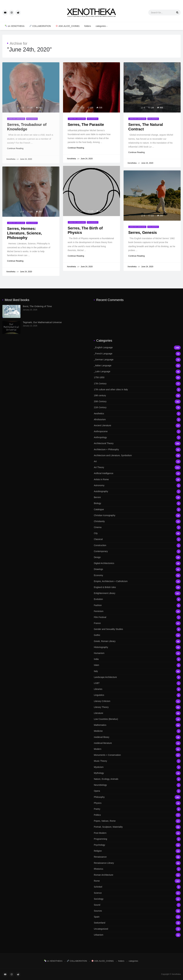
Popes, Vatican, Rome (137, 821)
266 (39, 212)
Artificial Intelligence (137, 473)
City (137, 533)
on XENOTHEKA (15, 26)
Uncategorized (137, 929)
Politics (137, 815)
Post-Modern (137, 833)
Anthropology (137, 437)
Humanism (137, 653)
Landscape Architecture (137, 677)
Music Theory (137, 761)
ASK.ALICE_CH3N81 (68, 26)
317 (99, 211)
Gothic (137, 635)
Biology (137, 503)
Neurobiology (137, 785)
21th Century (137, 407)
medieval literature (137, 743)
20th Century (137, 401)
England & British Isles (137, 587)
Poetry (137, 809)
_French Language (137, 354)
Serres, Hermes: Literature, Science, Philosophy (24, 233)
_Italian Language (137, 366)
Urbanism (137, 935)
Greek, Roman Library (137, 641)
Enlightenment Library (137, 593)
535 (99, 108)
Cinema (137, 527)
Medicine (137, 731)
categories (101, 26)
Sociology (137, 899)
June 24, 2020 (87, 159)
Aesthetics (137, 414)
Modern (137, 749)
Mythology (137, 773)
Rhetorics (137, 869)
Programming (137, 839)
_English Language (77, 119)
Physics (137, 803)
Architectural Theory (137, 443)
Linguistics (137, 695)
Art (137, 461)
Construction (137, 545)
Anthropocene (137, 431)
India (137, 659)
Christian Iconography (137, 515)
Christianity (137, 521)
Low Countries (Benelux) (137, 719)
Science (137, 893)
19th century (137, 396)
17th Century (137, 384)
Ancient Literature (137, 426)
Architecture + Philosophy (137, 450)
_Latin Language (137, 372)
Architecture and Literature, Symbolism (137, 455)
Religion (137, 851)
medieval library (137, 737)
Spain (137, 917)
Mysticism (137, 767)
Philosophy (93, 119)
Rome (137, 881)
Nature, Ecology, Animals (137, 779)
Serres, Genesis (143, 232)
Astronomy (137, 485)
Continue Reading (77, 148)
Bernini (137, 497)
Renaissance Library (137, 863)
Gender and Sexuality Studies (137, 629)
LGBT (137, 683)
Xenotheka (71, 159)
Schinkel (137, 887)
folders (88, 26)
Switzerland (137, 923)
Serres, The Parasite (86, 125)
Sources (137, 911)
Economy (137, 575)
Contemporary (137, 551)
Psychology (137, 845)
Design (137, 557)
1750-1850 (137, 377)
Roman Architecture (137, 875)
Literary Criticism (137, 701)
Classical (137, 539)
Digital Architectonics (137, 563)
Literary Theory (137, 707)
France (137, 623)
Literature (137, 713)
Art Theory (137, 467)
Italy (137, 671)
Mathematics (137, 725)
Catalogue (137, 509)
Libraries (137, 689)
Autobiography (137, 491)
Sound (137, 905)
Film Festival (137, 617)
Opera (137, 791)
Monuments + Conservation (137, 755)
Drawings (137, 569)
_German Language (137, 360)
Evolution (137, 599)
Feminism (137, 611)
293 (160, 216)
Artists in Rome (137, 479)
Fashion (137, 605)
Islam (137, 665)
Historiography (137, 647)
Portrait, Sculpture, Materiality (137, 827)
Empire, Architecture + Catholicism (137, 581)
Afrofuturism (137, 420)
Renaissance (137, 857)
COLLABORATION (40, 26)
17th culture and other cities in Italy (137, 390)
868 (160, 108)
